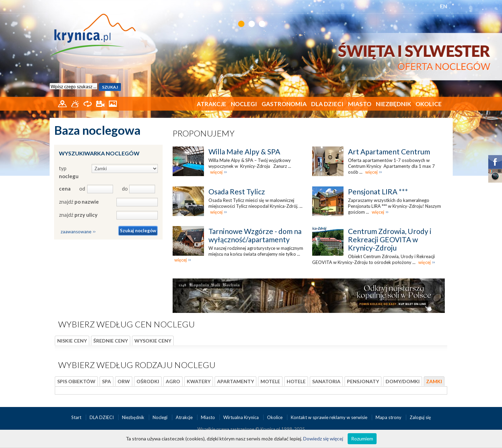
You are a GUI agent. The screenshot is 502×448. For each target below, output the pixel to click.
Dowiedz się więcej (323, 439)
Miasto (360, 104)
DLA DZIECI (327, 104)
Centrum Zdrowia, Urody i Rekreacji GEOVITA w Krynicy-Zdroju (390, 239)
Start (77, 417)
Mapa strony (388, 417)
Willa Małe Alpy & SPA (244, 151)
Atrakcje (212, 104)
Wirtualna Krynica (242, 417)
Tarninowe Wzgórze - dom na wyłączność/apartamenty (255, 235)
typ (69, 172)
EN (444, 6)
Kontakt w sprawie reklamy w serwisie (330, 417)
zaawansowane (76, 232)
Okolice (429, 104)
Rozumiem (362, 439)
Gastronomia (284, 104)
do (125, 189)
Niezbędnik (393, 104)
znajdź (79, 202)
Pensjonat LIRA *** (378, 191)
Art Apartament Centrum (389, 151)
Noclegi (244, 104)
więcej (216, 172)
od (82, 189)
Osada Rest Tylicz (237, 191)
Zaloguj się (420, 417)
